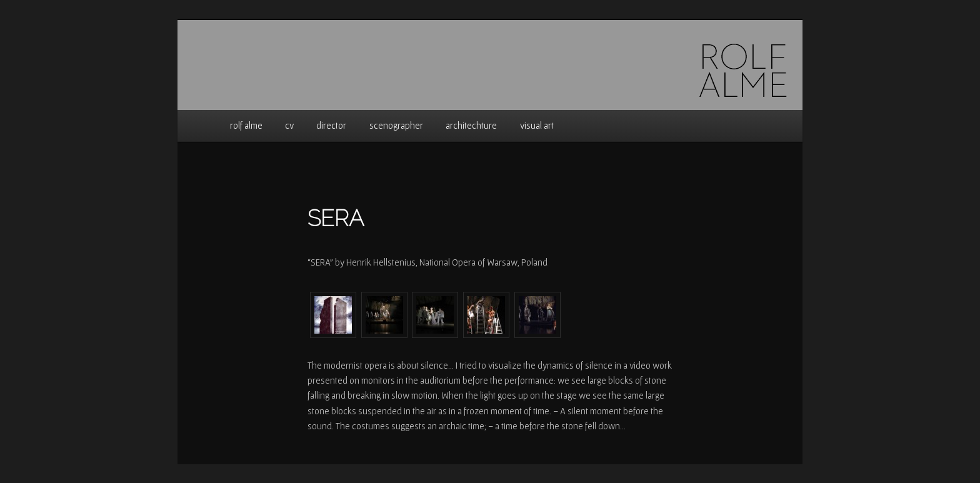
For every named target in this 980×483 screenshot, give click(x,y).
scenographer (396, 125)
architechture (471, 125)
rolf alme (246, 125)
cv (289, 125)
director (331, 125)
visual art (537, 125)
